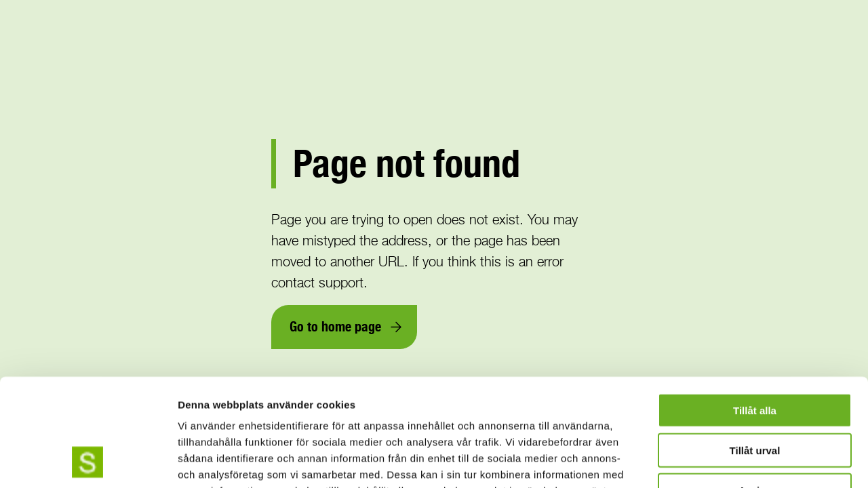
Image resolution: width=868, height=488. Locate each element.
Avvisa (755, 389)
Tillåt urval (755, 349)
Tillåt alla (755, 309)
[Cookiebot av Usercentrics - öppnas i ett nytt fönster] (88, 462)
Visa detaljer (737, 461)
